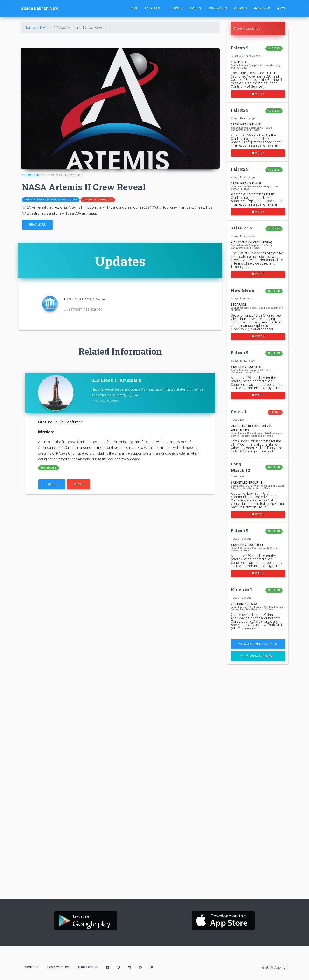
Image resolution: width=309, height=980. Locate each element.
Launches (153, 8)
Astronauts (217, 8)
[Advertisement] (258, 744)
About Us (31, 967)
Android (262, 8)
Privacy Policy (58, 967)
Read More (37, 225)
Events (196, 8)
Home (134, 8)
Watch (258, 94)
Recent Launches (247, 29)
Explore (52, 484)
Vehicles (240, 8)
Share (78, 484)
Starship (176, 8)
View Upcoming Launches (258, 644)
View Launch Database (258, 656)
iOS (281, 8)
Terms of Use (88, 967)
